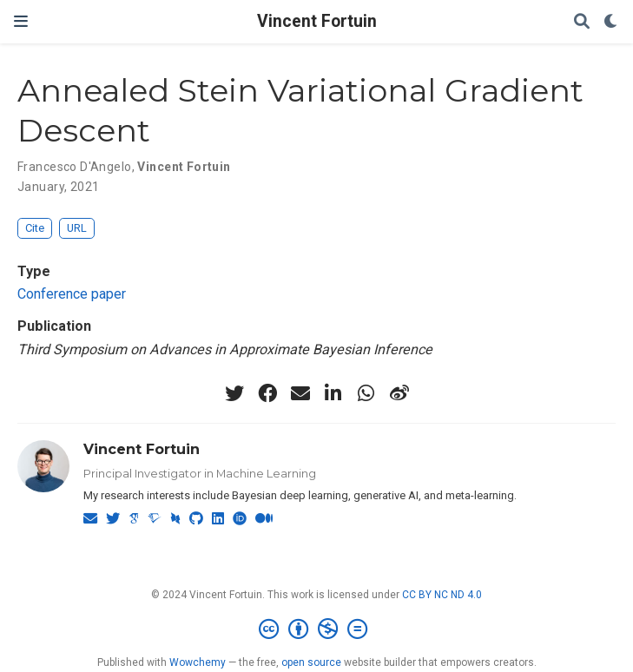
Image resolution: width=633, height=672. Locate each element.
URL (77, 228)
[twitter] (234, 393)
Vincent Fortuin (317, 21)
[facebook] (267, 393)
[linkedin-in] (333, 393)
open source (311, 662)
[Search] (582, 22)
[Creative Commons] (316, 629)
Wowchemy (198, 662)
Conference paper (72, 294)
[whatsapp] (366, 393)
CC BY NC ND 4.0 (442, 595)
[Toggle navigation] (21, 21)
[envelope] (300, 393)
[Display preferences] (611, 22)
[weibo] (399, 393)
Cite (35, 228)
